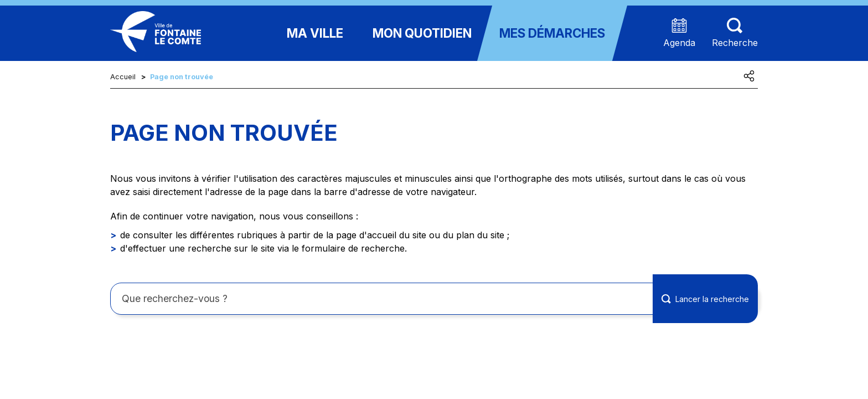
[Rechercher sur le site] (434, 299)
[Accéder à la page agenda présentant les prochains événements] (679, 34)
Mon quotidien (422, 33)
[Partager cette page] (749, 76)
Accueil (123, 77)
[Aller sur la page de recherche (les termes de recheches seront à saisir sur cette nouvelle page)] (735, 34)
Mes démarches (552, 33)
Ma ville (315, 33)
